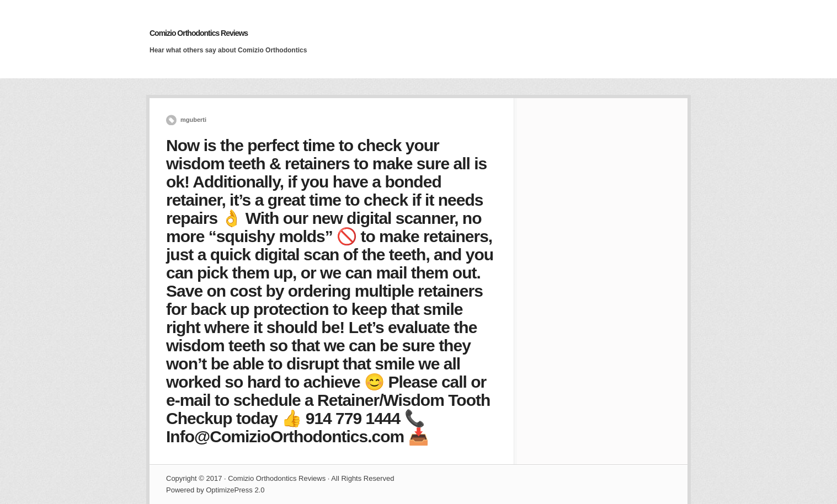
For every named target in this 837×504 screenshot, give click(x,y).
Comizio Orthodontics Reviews (199, 33)
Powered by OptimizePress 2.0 (215, 490)
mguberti (193, 120)
